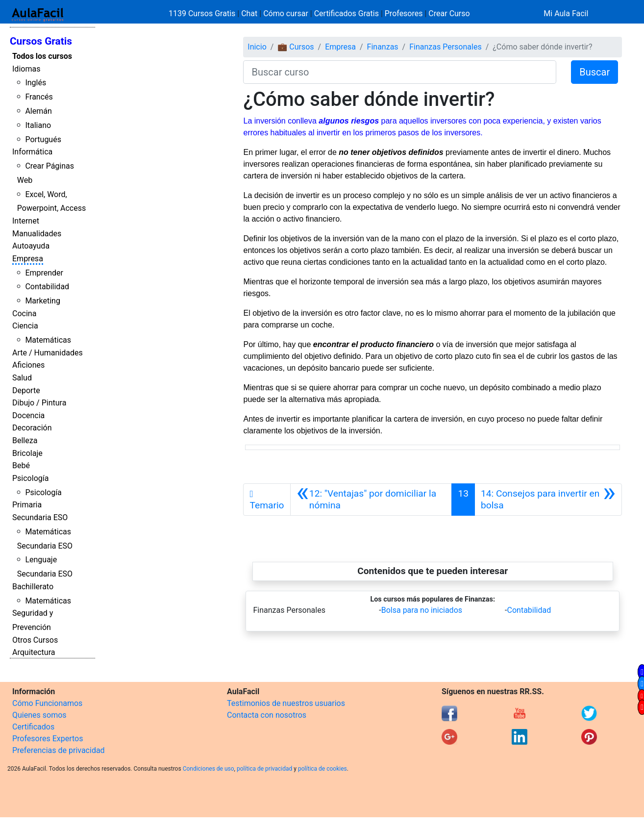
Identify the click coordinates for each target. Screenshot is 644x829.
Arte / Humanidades (48, 353)
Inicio (257, 47)
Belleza (25, 440)
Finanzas (383, 47)
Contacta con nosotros (267, 715)
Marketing (42, 301)
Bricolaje (27, 453)
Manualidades (37, 234)
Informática (32, 152)
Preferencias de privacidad (59, 750)
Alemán (38, 111)
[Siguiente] (548, 500)
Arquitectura (34, 652)
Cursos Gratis (41, 41)
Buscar (594, 72)
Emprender (44, 273)
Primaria (27, 505)
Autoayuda (31, 246)
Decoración (32, 428)
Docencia (28, 415)
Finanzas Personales (445, 47)
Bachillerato (33, 587)
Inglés (36, 83)
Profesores (404, 13)
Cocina (24, 314)
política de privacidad (264, 769)
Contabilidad (47, 287)
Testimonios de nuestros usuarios (286, 703)
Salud (22, 378)
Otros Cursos (35, 640)
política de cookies (322, 769)
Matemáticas (48, 340)
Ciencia (25, 326)
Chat (249, 13)
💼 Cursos (296, 47)
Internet (26, 221)
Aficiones (28, 365)
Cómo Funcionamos (47, 703)
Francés (39, 97)
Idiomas (26, 69)
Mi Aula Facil (566, 13)
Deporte (26, 390)
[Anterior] (371, 500)
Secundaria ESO (40, 517)
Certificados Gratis (347, 13)
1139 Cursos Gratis (203, 13)
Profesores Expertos (48, 739)
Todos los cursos (42, 56)
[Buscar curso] (400, 72)
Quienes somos (39, 715)
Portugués (43, 139)
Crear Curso (449, 13)
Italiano (38, 125)
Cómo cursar (286, 13)
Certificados (33, 727)
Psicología (30, 478)
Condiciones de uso (209, 769)
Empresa (28, 259)
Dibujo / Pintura (39, 403)
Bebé (21, 465)
